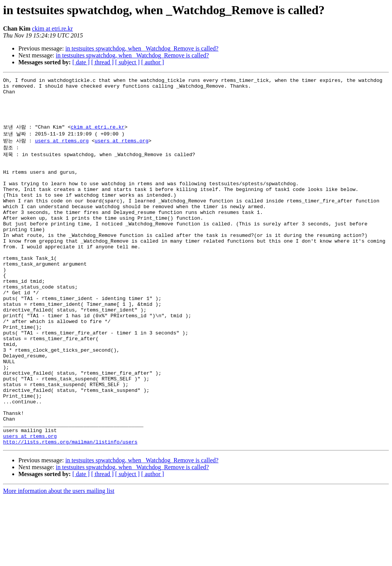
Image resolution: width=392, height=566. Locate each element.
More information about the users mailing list (59, 559)
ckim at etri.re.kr (53, 29)
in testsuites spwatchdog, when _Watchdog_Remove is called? (142, 48)
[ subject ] (127, 62)
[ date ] (81, 62)
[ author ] (153, 62)
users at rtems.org (62, 151)
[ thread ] (102, 62)
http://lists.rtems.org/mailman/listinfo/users (70, 510)
